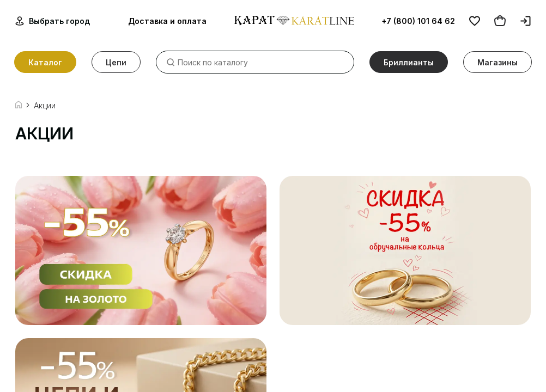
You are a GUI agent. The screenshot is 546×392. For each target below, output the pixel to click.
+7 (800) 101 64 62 (418, 21)
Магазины (498, 62)
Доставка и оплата (167, 21)
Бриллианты (409, 62)
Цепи (116, 62)
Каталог (45, 62)
